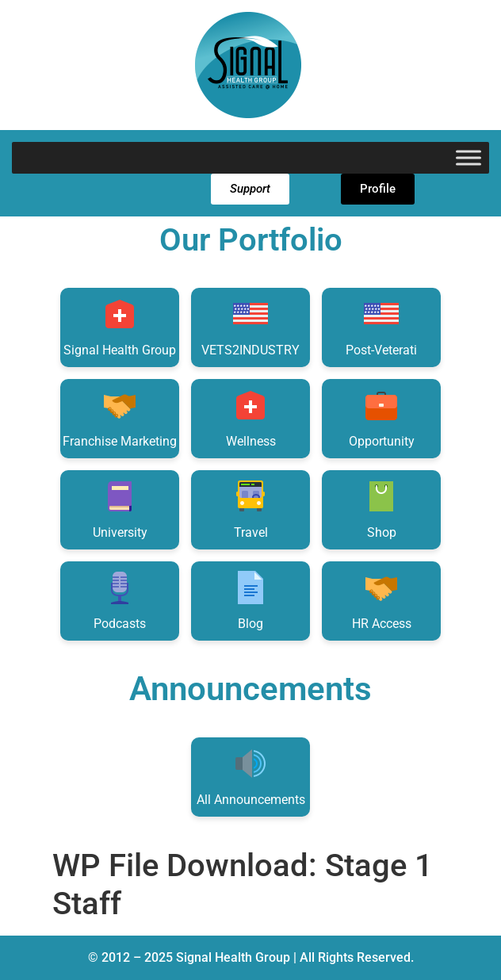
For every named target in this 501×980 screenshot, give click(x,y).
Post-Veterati (381, 326)
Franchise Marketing (120, 417)
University (120, 509)
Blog (250, 600)
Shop (381, 509)
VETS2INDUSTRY (250, 326)
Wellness (251, 417)
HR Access (382, 600)
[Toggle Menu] (468, 157)
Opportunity (382, 417)
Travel (250, 509)
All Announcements (251, 776)
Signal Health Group (120, 326)
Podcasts (120, 600)
